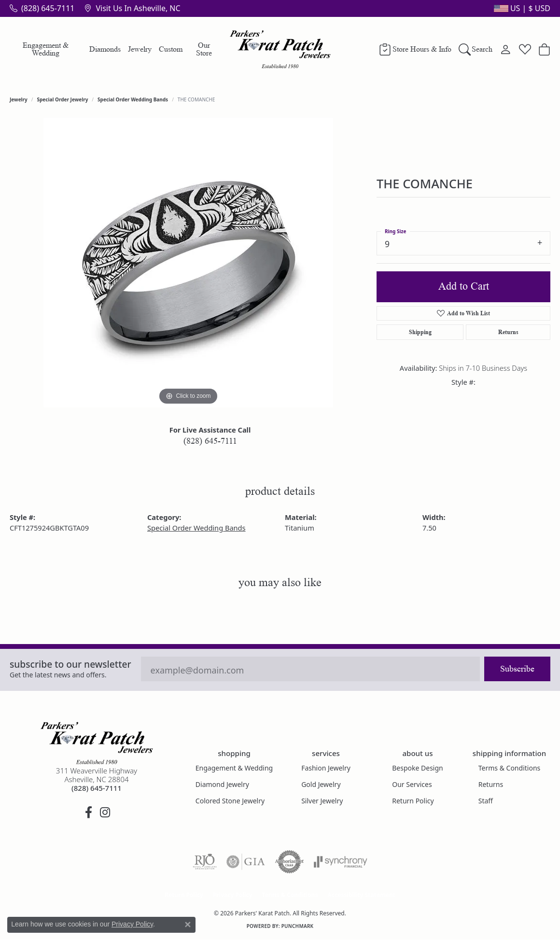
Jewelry (140, 49)
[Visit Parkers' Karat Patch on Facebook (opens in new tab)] (88, 813)
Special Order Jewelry (63, 99)
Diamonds (105, 49)
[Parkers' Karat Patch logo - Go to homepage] (280, 49)
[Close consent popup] (188, 925)
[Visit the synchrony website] (341, 862)
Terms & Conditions (510, 768)
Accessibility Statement (361, 895)
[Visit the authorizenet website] (290, 862)
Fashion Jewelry (326, 768)
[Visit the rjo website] (205, 862)
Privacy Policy (233, 895)
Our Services (412, 784)
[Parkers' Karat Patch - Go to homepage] (97, 743)
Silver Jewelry (322, 801)
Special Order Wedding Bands (133, 99)
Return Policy (413, 801)
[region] (188, 263)
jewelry (19, 99)
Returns (508, 332)
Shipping (420, 332)
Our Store (204, 49)
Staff (486, 801)
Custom (171, 49)
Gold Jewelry (321, 784)
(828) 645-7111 (210, 441)
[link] (42, 8)
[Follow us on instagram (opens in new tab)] (105, 813)
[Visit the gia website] (246, 862)
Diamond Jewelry (222, 784)
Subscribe (517, 669)
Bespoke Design (418, 768)
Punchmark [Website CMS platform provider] (298, 926)
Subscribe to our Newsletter (70, 664)
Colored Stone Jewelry (230, 801)
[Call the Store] (97, 788)
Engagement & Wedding (46, 49)
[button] (521, 8)
